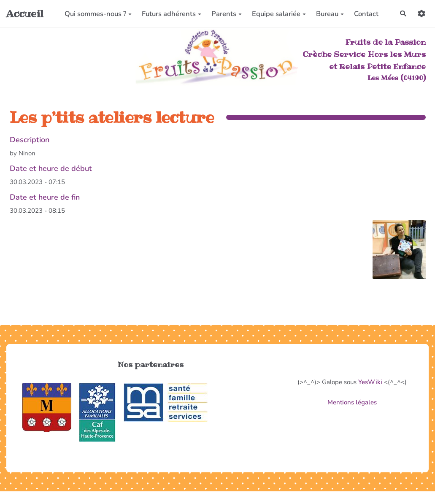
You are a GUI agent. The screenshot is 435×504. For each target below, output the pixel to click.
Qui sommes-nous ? (98, 14)
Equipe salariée (278, 14)
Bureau (330, 14)
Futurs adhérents (171, 14)
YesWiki (370, 382)
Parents (226, 14)
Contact (366, 14)
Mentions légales (352, 402)
